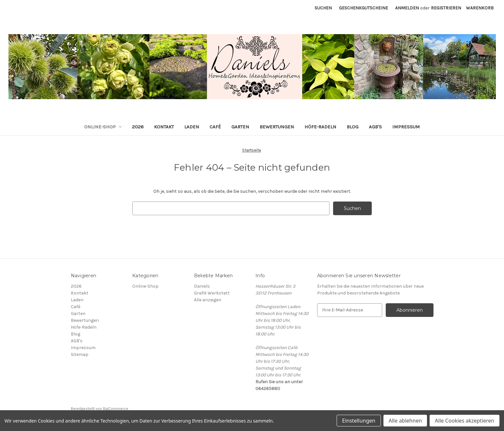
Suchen (323, 8)
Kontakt (164, 127)
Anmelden (407, 8)
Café (215, 127)
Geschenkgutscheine (363, 8)
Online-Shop (103, 127)
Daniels (202, 286)
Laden (192, 127)
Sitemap (80, 354)
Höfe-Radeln (320, 127)
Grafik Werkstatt (212, 293)
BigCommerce (116, 409)
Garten (240, 127)
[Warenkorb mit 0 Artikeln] (480, 8)
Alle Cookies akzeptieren (465, 421)
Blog (353, 127)
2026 (138, 127)
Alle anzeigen (208, 300)
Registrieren (446, 8)
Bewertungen (277, 127)
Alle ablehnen (405, 421)
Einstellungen (359, 421)
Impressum (406, 127)
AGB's (375, 127)
